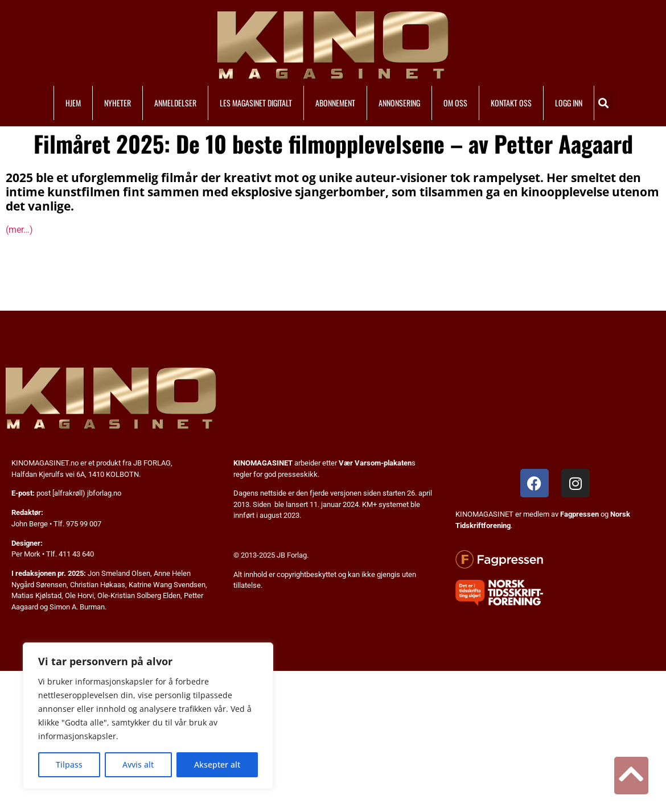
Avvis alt (138, 764)
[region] (148, 716)
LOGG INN (569, 103)
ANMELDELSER (175, 103)
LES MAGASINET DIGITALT (256, 103)
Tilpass (69, 764)
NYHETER (118, 103)
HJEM (73, 103)
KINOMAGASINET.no (45, 463)
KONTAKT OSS (511, 103)
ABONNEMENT (335, 103)
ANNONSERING (399, 103)
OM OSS (455, 103)
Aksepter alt (217, 764)
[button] (604, 103)
